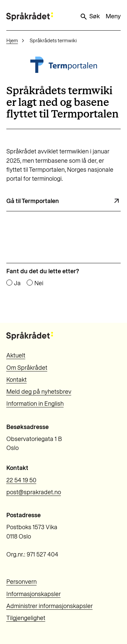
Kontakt (16, 380)
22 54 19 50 (21, 480)
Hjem (12, 41)
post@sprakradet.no (34, 492)
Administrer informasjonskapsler (49, 606)
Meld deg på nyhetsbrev (39, 392)
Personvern (21, 582)
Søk (90, 17)
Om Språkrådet (27, 368)
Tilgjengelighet (26, 618)
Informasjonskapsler (33, 594)
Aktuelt (16, 355)
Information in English (35, 404)
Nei (39, 283)
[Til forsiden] (30, 16)
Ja (17, 283)
